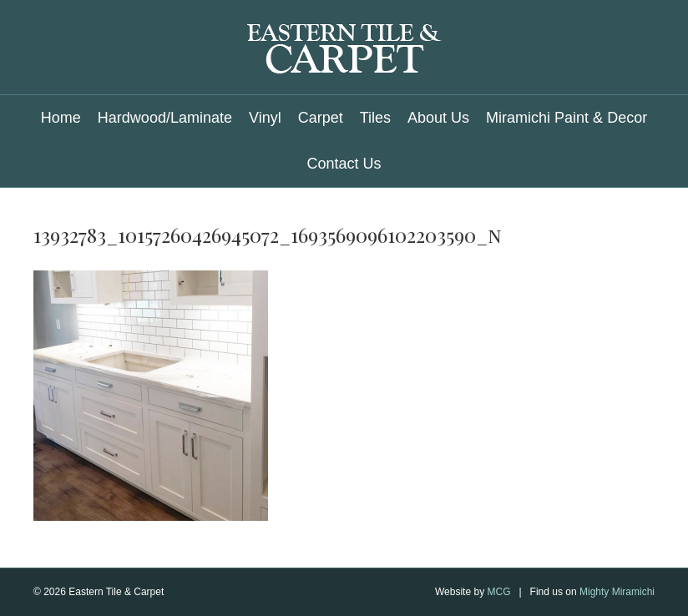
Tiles (375, 118)
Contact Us (344, 164)
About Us (438, 118)
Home (61, 118)
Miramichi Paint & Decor (567, 118)
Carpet (321, 118)
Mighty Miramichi (617, 592)
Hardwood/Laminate (165, 118)
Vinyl (265, 118)
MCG (498, 592)
